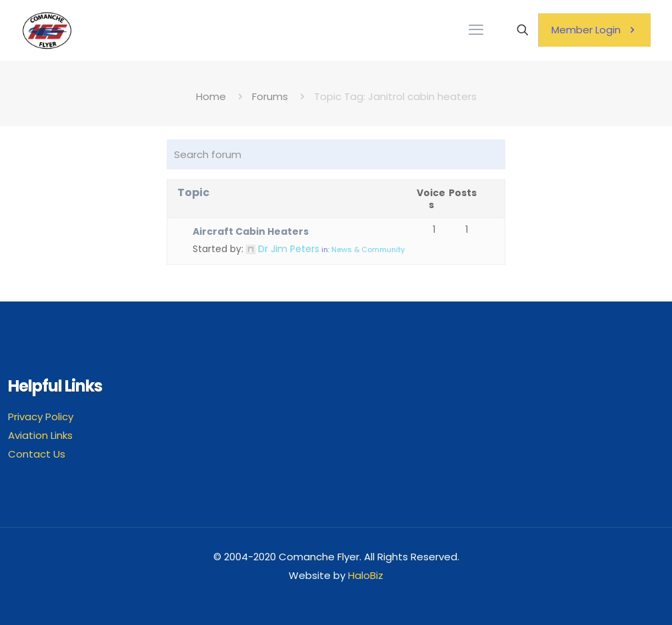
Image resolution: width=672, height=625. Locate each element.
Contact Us (37, 454)
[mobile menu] (476, 30)
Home (211, 96)
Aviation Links (40, 435)
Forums (270, 96)
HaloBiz (366, 575)
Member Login (594, 30)
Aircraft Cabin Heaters (251, 231)
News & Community (368, 249)
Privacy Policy (41, 417)
